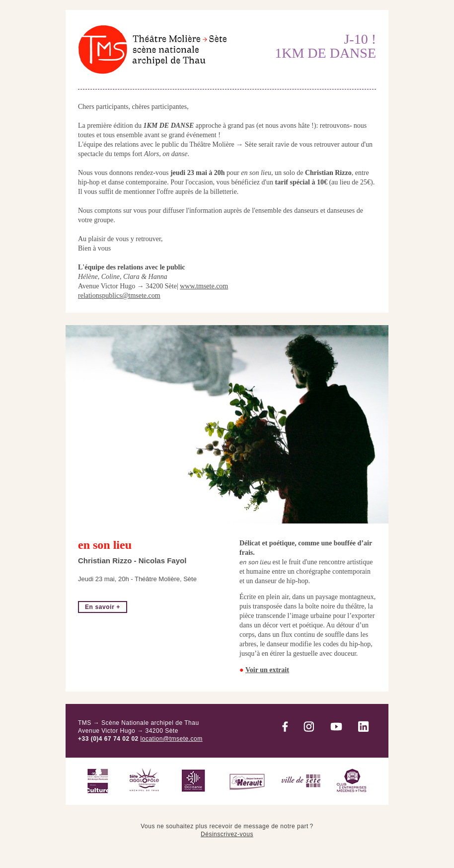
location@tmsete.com (172, 739)
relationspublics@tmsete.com (119, 296)
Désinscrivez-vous (227, 834)
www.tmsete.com (204, 286)
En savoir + (103, 607)
